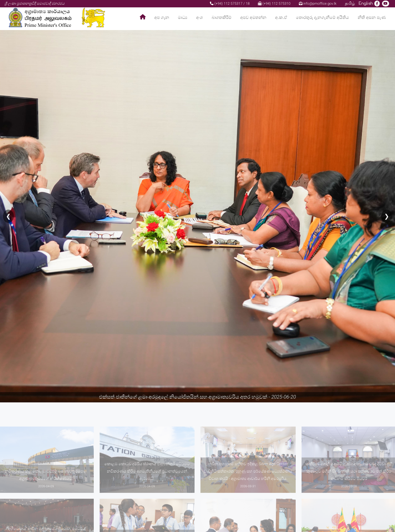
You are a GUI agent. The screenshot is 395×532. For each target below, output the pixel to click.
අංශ (200, 18)
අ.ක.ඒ (281, 18)
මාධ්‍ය (182, 18)
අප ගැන (162, 18)
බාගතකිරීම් (222, 18)
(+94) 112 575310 (274, 4)
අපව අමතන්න (253, 18)
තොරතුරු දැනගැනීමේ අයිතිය (322, 18)
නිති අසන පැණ (372, 18)
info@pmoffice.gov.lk (318, 4)
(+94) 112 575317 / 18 (230, 4)
